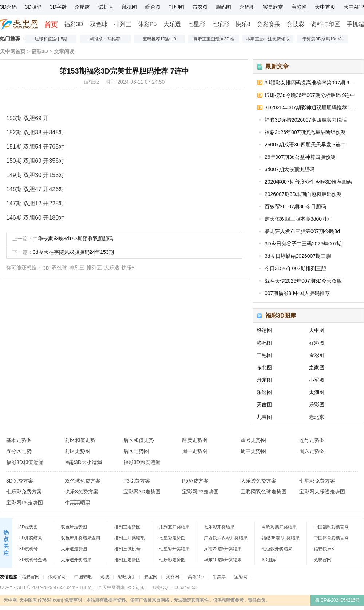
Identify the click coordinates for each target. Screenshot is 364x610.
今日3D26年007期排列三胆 (295, 268)
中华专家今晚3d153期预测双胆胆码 (73, 239)
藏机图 (130, 7)
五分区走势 (19, 451)
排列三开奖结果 (130, 538)
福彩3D (74, 24)
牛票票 (219, 577)
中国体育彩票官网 (331, 538)
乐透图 (264, 392)
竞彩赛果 (269, 24)
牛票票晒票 (78, 503)
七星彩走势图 (172, 538)
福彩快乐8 (324, 549)
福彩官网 (31, 577)
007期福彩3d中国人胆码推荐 (297, 293)
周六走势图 (312, 451)
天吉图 (264, 405)
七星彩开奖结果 (174, 549)
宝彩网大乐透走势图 (322, 492)
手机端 (355, 24)
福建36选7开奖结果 (281, 538)
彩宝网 (151, 577)
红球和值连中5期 (51, 39)
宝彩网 (299, 7)
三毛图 (264, 355)
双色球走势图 (74, 527)
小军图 (317, 380)
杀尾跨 (82, 7)
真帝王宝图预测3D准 (213, 39)
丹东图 (264, 380)
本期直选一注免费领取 (268, 39)
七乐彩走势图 (172, 560)
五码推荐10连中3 (159, 39)
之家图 (317, 367)
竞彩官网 (323, 560)
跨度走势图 (195, 440)
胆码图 (223, 7)
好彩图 (317, 343)
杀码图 (247, 7)
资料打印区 (325, 24)
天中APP (354, 7)
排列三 (123, 24)
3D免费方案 (20, 481)
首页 (51, 25)
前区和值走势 (80, 440)
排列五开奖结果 (174, 527)
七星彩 (196, 24)
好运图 (264, 330)
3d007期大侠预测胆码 (290, 169)
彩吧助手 (127, 577)
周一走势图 (195, 451)
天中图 (317, 330)
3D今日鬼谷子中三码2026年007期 (303, 244)
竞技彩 (296, 24)
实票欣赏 (273, 7)
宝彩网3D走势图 (142, 492)
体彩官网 (57, 577)
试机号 (106, 7)
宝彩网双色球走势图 (264, 492)
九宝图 (264, 417)
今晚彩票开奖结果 (279, 527)
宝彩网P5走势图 (25, 503)
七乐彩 (220, 24)
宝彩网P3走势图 (200, 492)
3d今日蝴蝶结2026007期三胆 (298, 256)
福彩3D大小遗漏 (83, 462)
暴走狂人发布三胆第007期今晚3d (302, 231)
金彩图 (317, 355)
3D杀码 (8, 7)
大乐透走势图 (74, 549)
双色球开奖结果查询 (80, 538)
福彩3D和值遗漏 (25, 462)
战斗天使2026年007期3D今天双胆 (303, 281)
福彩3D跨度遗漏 (142, 462)
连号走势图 (312, 440)
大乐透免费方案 (258, 481)
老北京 (317, 417)
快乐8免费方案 (82, 492)
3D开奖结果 (31, 538)
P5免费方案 (195, 481)
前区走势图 (78, 451)
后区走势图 (136, 451)
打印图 (177, 7)
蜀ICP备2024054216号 (337, 600)
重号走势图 (253, 440)
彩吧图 (264, 343)
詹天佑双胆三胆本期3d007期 (297, 219)
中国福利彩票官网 (331, 527)
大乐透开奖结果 (76, 560)
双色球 (99, 24)
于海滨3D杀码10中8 (322, 39)
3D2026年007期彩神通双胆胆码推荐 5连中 (312, 107)
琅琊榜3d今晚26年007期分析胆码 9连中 (310, 95)
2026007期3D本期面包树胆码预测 (303, 194)
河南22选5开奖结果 (223, 549)
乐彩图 (317, 405)
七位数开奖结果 (277, 549)
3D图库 (269, 560)
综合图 (153, 7)
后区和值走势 (139, 440)
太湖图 (317, 392)
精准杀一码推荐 (105, 39)
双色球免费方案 (83, 481)
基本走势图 (19, 440)
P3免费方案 (137, 481)
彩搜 (105, 577)
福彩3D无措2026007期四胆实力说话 (306, 120)
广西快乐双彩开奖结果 (226, 538)
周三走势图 (253, 451)
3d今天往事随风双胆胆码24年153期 (73, 252)
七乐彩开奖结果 (219, 527)
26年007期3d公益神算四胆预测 (300, 157)
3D (46, 268)
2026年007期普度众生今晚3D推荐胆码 (308, 182)
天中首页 (325, 7)
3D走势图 (29, 527)
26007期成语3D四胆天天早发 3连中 (305, 145)
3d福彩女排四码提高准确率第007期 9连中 (312, 83)
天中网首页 (13, 51)
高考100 (196, 577)
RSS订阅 (136, 587)
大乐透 (172, 24)
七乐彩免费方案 (24, 492)
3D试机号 (29, 549)
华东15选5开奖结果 (223, 560)
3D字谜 (58, 7)
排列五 (94, 268)
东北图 (264, 367)
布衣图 (200, 7)
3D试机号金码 (33, 560)
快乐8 (243, 24)
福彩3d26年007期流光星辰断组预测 (305, 132)
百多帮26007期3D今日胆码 (295, 206)
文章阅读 (64, 51)
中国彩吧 (83, 577)
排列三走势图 (127, 527)
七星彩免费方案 (317, 481)
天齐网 (173, 577)
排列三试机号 (127, 549)
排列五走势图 (127, 560)
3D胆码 (33, 7)
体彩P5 (147, 24)
